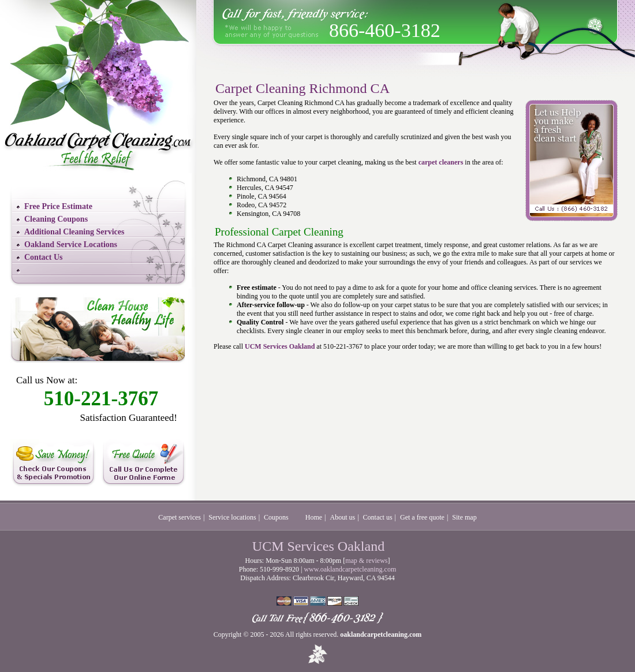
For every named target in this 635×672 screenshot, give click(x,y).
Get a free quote (422, 517)
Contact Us (44, 257)
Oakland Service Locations (71, 244)
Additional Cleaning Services (74, 232)
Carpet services (180, 517)
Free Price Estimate (58, 206)
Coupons (276, 517)
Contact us (378, 517)
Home (314, 517)
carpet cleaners (441, 162)
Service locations (232, 517)
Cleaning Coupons (56, 219)
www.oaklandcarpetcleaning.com (350, 569)
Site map (464, 517)
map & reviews (366, 561)
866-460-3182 (385, 30)
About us (343, 517)
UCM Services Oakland (280, 346)
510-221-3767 (101, 399)
